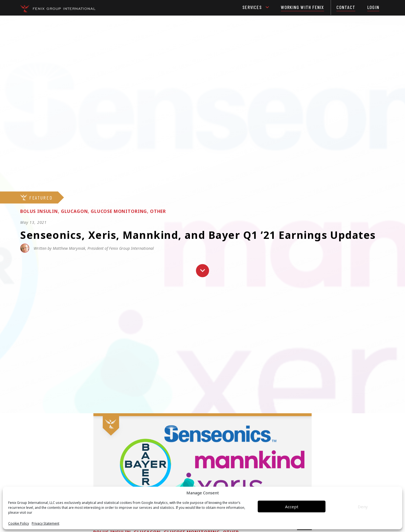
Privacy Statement (46, 524)
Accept (292, 507)
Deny (363, 507)
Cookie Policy (19, 524)
